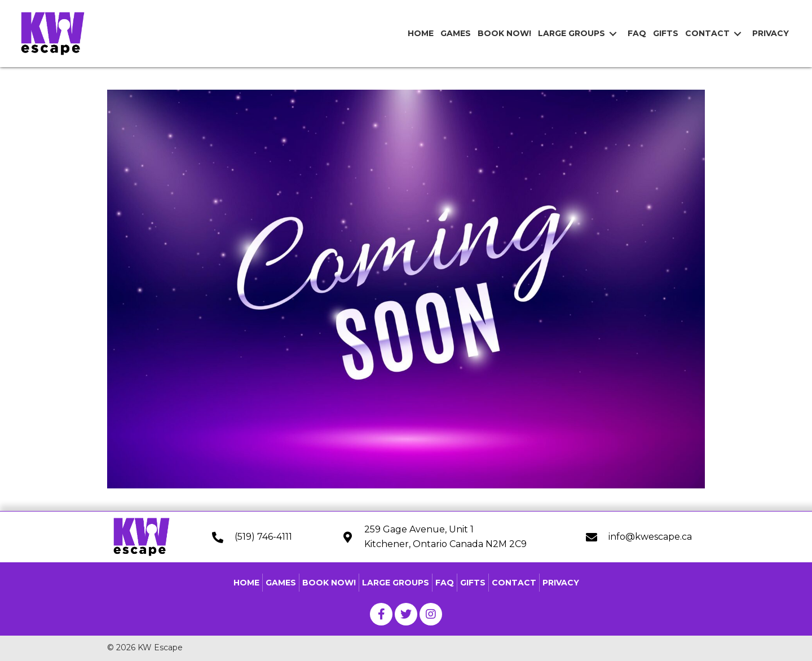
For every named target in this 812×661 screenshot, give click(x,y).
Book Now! (329, 583)
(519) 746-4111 (263, 537)
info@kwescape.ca (650, 537)
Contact (514, 583)
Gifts (473, 583)
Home (246, 583)
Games (281, 583)
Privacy (561, 583)
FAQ (445, 583)
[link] (419, 34)
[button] (381, 614)
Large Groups (396, 583)
